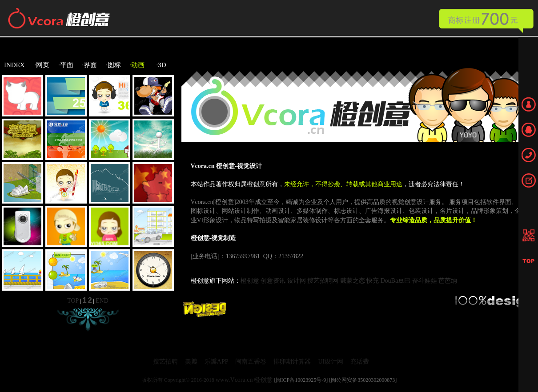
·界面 (90, 65)
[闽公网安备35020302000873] (363, 380)
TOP (73, 301)
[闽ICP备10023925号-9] (301, 380)
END (102, 301)
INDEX (14, 65)
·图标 (113, 65)
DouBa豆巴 (396, 281)
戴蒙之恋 (353, 281)
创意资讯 (273, 281)
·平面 (66, 65)
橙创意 (250, 281)
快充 (373, 281)
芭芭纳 (448, 281)
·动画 (137, 65)
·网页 (42, 65)
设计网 (297, 281)
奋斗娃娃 (425, 281)
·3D (161, 65)
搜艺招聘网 (323, 281)
